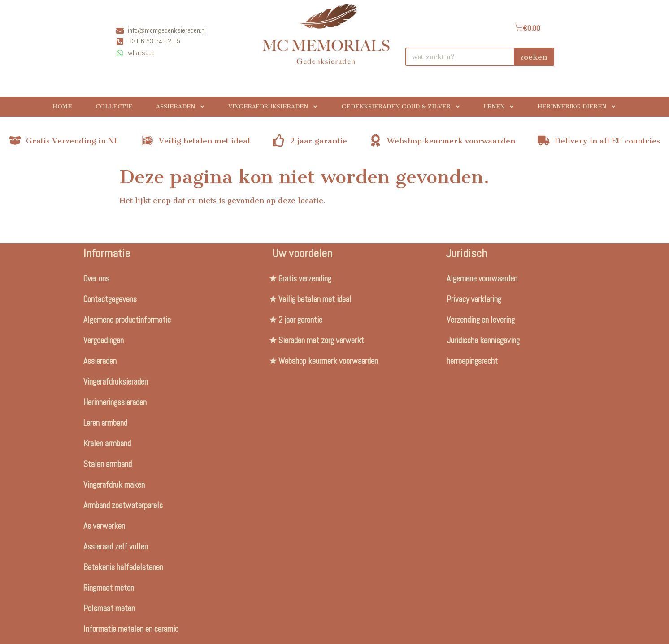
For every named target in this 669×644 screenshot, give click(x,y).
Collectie (114, 106)
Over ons (96, 279)
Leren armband (105, 423)
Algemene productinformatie (127, 320)
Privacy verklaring (474, 299)
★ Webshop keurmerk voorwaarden (324, 361)
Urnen (499, 107)
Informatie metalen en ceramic (131, 629)
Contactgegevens (110, 299)
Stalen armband (108, 464)
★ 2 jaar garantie (296, 320)
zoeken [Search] (534, 57)
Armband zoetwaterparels (123, 505)
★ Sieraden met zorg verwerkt (317, 340)
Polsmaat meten (109, 608)
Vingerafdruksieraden (273, 107)
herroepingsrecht (472, 361)
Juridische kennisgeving (483, 340)
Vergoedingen (104, 340)
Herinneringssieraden (115, 402)
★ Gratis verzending (300, 279)
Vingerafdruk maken (114, 485)
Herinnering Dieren (577, 107)
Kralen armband (107, 443)
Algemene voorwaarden (482, 279)
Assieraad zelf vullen (116, 547)
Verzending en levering (481, 320)
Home (63, 106)
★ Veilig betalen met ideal (310, 299)
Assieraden (180, 107)
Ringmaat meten (109, 588)
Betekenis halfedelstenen (123, 567)
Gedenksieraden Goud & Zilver (401, 107)
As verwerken (104, 526)
